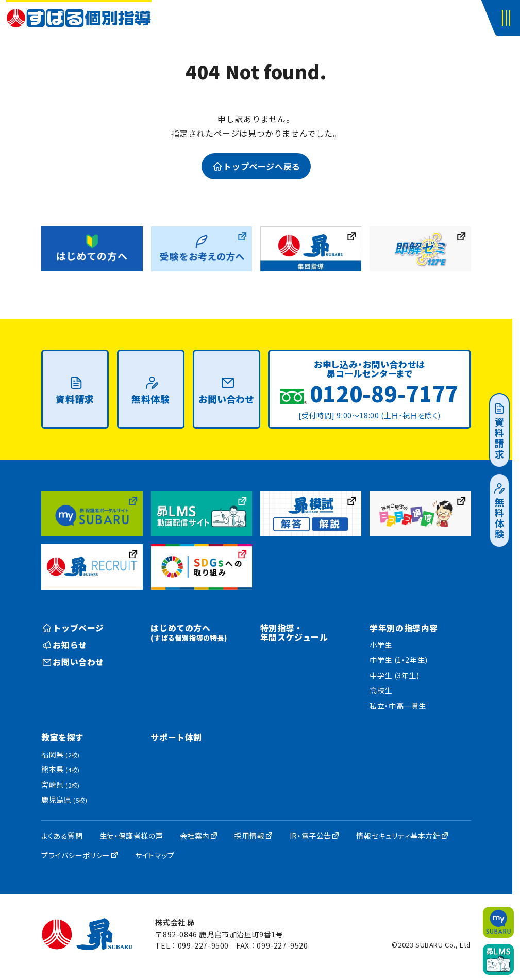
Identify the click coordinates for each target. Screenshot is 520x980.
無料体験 (499, 512)
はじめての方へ (189, 632)
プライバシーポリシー (76, 855)
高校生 (381, 690)
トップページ (73, 628)
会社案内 (195, 836)
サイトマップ (155, 855)
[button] (508, 18)
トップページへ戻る (257, 166)
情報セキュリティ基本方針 (398, 836)
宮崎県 (61, 785)
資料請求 (499, 432)
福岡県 (61, 754)
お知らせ (65, 645)
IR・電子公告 (311, 836)
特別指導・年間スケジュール (294, 632)
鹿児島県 (64, 799)
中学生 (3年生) (394, 675)
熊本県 (61, 769)
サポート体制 (176, 737)
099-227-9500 (203, 945)
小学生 (381, 645)
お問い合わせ (226, 391)
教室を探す (63, 737)
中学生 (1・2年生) (399, 660)
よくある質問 (62, 836)
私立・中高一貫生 (398, 706)
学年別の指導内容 (404, 628)
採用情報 (249, 836)
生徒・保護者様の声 (131, 836)
